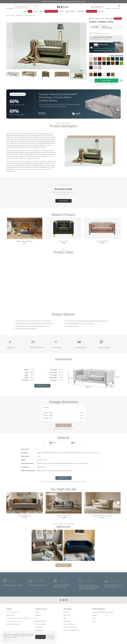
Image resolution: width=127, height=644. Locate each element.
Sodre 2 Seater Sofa (102, 241)
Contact (101, 11)
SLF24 (8, 16)
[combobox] (26, 7)
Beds (41, 11)
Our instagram (63, 600)
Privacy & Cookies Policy (70, 627)
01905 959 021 (10, 615)
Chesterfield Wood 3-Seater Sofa (102, 516)
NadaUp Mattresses (51, 11)
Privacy (72, 630)
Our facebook (60, 600)
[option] (91, 59)
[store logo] (63, 7)
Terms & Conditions (69, 624)
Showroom (81, 11)
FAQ (36, 618)
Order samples (63, 478)
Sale (30, 11)
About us (66, 612)
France (94, 618)
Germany (95, 615)
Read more (42, 113)
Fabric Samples (71, 11)
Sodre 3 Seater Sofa (30, 16)
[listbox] (106, 63)
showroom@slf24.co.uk (13, 624)
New (25, 11)
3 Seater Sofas (19, 16)
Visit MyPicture (63, 565)
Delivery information (40, 621)
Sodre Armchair (64, 241)
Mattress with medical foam (25, 241)
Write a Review (64, 201)
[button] (10, 46)
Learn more (7, 640)
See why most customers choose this (104, 48)
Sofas (35, 11)
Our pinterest (67, 600)
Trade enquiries (92, 11)
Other (62, 11)
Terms (78, 630)
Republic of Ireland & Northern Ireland (103, 612)
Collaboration (39, 627)
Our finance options (40, 624)
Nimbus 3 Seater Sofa (63, 516)
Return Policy (67, 621)
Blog (65, 618)
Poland (94, 621)
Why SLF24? (67, 615)
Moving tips (64, 425)
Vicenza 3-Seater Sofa (25, 516)
